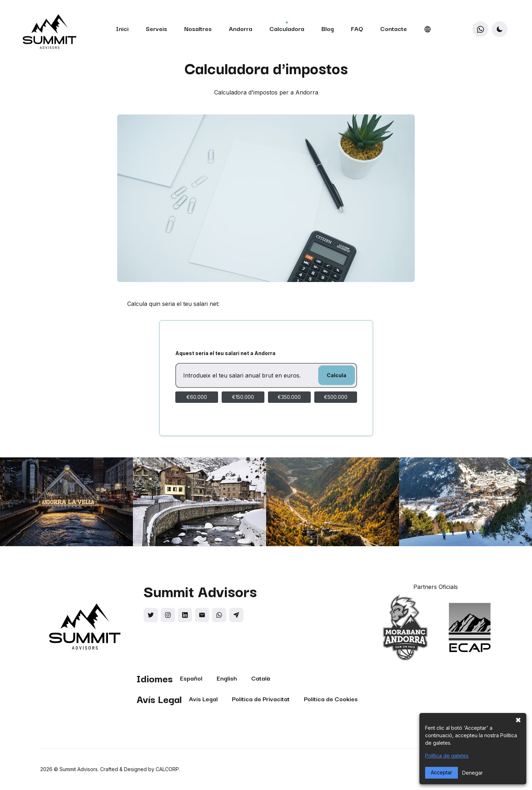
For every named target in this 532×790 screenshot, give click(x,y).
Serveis (156, 28)
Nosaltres (198, 28)
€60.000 (197, 397)
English (227, 678)
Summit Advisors (79, 769)
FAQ (357, 28)
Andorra (241, 28)
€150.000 (243, 397)
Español (191, 678)
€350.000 (289, 397)
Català (261, 678)
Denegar (472, 773)
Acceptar (441, 772)
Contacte (394, 28)
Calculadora (287, 28)
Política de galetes (447, 756)
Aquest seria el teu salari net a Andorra (225, 353)
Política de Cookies (331, 699)
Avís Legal (203, 699)
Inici (122, 28)
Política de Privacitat (261, 699)
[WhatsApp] (480, 29)
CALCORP (167, 769)
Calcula (337, 375)
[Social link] (151, 615)
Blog (328, 28)
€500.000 (336, 397)
